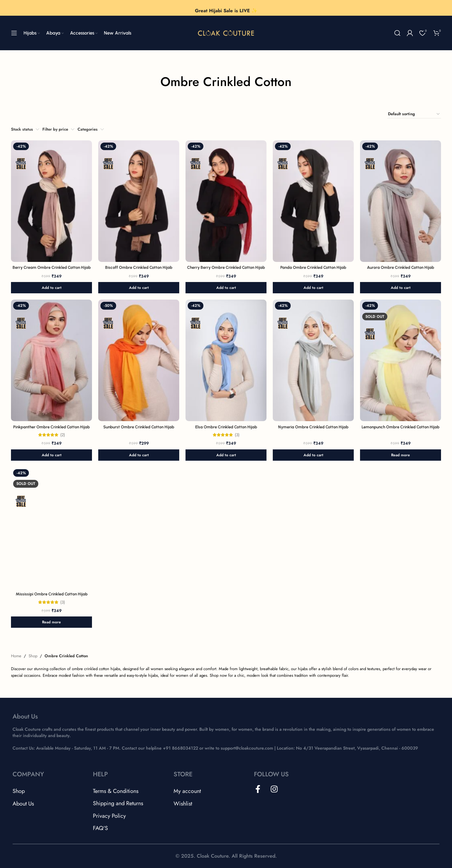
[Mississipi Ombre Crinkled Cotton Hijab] (51, 528)
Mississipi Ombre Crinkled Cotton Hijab (52, 594)
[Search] (397, 33)
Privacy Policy (109, 816)
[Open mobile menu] (14, 33)
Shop (33, 656)
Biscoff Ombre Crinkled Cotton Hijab (139, 267)
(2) (63, 435)
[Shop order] (414, 114)
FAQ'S (100, 828)
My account (187, 791)
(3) (237, 435)
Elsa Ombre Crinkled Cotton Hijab (226, 427)
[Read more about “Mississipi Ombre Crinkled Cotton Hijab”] (51, 622)
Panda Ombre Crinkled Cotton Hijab (313, 267)
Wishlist (183, 804)
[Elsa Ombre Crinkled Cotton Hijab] (226, 360)
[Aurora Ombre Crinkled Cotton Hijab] (401, 201)
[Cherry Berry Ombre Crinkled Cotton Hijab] (226, 201)
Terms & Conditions (116, 791)
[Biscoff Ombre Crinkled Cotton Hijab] (139, 201)
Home (16, 656)
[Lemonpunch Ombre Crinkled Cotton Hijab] (401, 360)
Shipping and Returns (118, 803)
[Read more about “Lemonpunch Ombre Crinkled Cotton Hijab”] (401, 455)
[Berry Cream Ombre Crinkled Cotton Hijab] (51, 201)
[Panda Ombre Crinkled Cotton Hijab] (313, 201)
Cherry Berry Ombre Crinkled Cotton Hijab (226, 267)
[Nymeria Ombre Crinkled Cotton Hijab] (313, 360)
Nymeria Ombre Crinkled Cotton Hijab (313, 427)
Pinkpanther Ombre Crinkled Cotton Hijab (51, 427)
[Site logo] (226, 33)
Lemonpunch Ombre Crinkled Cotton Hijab (401, 427)
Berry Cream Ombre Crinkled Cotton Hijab (52, 267)
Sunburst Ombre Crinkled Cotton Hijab (139, 427)
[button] (51, 288)
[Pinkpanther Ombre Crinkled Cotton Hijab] (51, 360)
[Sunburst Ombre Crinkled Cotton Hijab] (139, 360)
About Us (23, 804)
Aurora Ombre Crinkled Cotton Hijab (401, 267)
